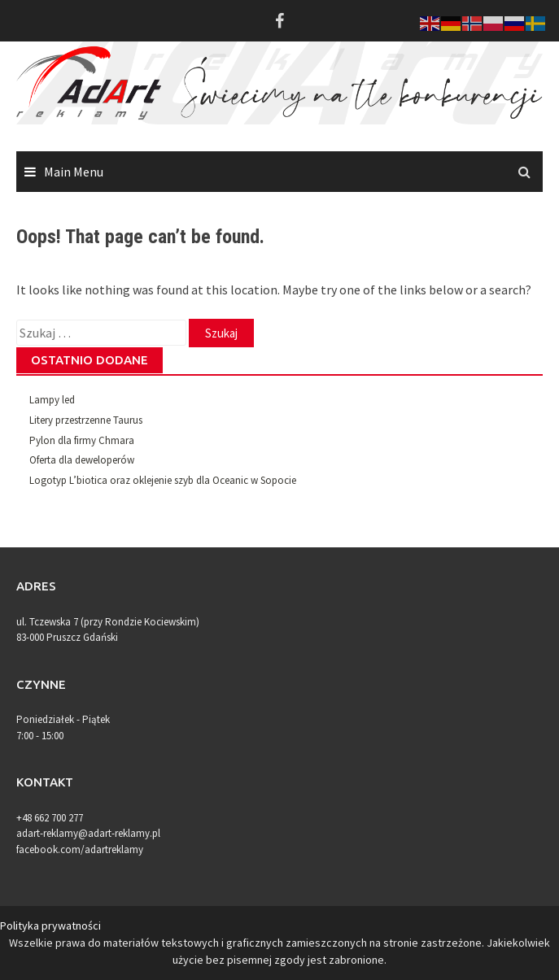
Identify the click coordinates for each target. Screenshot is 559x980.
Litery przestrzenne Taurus (86, 420)
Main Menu (74, 172)
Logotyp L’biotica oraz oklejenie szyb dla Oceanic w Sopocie (163, 480)
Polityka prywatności (50, 926)
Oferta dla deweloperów (82, 460)
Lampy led (52, 400)
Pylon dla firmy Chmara (82, 440)
